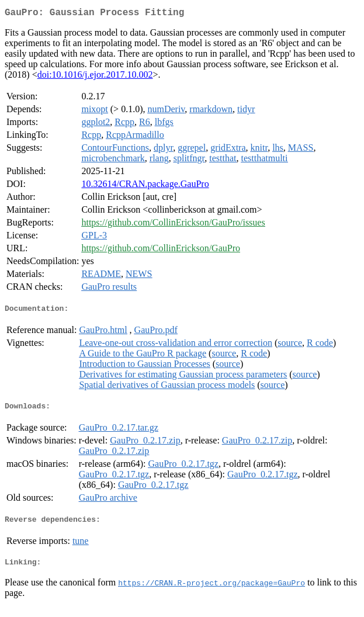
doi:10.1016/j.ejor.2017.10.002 (95, 77)
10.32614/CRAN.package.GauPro (145, 186)
